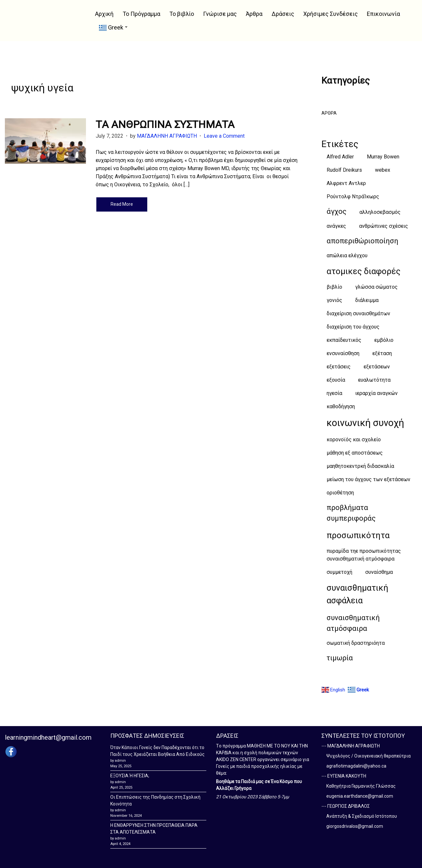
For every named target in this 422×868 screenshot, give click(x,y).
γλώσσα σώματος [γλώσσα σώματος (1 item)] (376, 287)
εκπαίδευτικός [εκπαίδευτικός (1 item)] (344, 340)
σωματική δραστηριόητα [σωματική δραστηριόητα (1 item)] (356, 643)
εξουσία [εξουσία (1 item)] (336, 380)
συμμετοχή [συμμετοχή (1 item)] (339, 572)
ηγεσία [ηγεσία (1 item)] (334, 393)
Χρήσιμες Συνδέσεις (331, 14)
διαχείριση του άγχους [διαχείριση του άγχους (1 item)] (353, 327)
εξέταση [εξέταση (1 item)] (382, 353)
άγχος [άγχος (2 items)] (337, 211)
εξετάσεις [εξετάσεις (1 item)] (339, 367)
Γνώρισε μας (220, 14)
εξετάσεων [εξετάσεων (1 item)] (377, 367)
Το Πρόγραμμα (141, 14)
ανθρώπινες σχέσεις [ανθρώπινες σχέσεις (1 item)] (384, 226)
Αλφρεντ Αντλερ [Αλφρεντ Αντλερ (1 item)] (346, 183)
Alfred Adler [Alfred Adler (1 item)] (340, 157)
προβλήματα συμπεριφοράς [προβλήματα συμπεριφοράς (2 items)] (351, 513)
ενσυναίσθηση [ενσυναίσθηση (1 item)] (343, 353)
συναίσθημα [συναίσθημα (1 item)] (379, 572)
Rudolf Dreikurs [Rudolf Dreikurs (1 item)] (344, 170)
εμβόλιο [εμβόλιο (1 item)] (384, 340)
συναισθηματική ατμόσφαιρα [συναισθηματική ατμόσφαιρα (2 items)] (353, 623)
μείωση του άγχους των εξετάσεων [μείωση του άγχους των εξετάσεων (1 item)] (368, 479)
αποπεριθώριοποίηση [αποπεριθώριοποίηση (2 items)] (362, 241)
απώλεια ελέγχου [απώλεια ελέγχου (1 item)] (347, 255)
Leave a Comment (224, 136)
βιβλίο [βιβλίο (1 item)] (334, 287)
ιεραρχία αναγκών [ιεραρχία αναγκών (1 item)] (376, 393)
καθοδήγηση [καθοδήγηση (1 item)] (341, 406)
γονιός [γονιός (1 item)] (334, 300)
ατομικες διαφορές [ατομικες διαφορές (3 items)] (364, 271)
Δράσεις (283, 14)
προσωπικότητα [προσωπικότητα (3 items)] (358, 535)
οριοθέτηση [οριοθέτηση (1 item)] (340, 493)
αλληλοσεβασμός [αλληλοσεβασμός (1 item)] (380, 212)
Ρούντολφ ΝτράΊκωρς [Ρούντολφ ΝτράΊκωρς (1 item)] (353, 197)
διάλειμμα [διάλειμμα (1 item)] (367, 300)
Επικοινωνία (383, 14)
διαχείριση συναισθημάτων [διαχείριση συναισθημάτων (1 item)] (358, 313)
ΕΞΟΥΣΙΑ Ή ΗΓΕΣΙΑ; (130, 776)
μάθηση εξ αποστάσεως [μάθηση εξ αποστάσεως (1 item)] (355, 453)
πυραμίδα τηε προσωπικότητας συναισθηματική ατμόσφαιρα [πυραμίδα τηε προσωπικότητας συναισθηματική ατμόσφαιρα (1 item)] (364, 555)
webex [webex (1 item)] (383, 170)
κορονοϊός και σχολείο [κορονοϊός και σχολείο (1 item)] (354, 440)
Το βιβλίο (182, 14)
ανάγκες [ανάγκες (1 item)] (336, 226)
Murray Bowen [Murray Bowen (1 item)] (383, 157)
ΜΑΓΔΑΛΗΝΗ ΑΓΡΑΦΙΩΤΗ (167, 136)
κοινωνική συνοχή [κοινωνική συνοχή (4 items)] (365, 423)
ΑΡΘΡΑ (329, 113)
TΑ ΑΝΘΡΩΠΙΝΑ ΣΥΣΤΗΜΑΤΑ (165, 124)
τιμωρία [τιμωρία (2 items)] (340, 658)
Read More (122, 204)
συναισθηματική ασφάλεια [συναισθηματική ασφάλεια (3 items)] (357, 594)
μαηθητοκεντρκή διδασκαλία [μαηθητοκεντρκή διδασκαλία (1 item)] (360, 466)
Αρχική (104, 14)
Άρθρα (254, 14)
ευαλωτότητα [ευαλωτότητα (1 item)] (374, 380)
